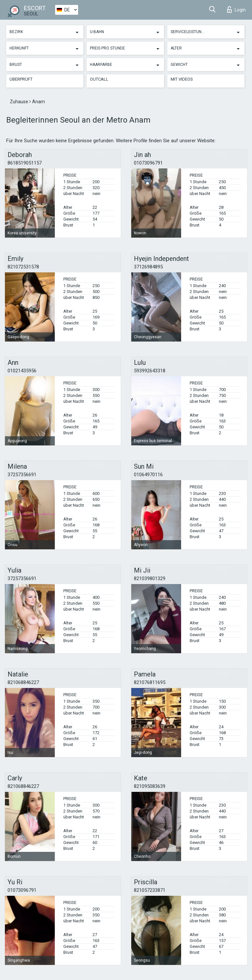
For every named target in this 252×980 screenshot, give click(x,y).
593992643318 (150, 371)
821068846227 (23, 682)
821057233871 (150, 890)
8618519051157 (25, 163)
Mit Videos (182, 79)
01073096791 (148, 163)
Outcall (99, 79)
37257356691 (22, 475)
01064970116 (148, 475)
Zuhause (20, 102)
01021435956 (22, 371)
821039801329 (150, 578)
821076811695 (150, 682)
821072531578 (23, 267)
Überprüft (21, 79)
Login (236, 10)
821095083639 (150, 786)
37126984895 (148, 267)
